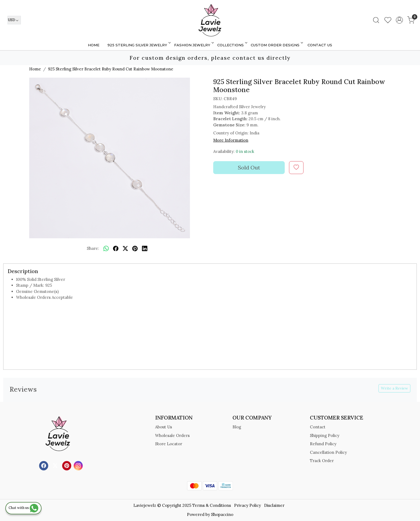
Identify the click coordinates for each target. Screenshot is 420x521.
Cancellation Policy (328, 452)
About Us (164, 427)
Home (94, 45)
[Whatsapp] (106, 249)
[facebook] (116, 249)
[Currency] (14, 20)
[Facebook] (44, 465)
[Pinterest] (67, 465)
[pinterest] (135, 249)
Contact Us (320, 45)
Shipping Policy (325, 435)
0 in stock (245, 151)
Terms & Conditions (212, 505)
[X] (56, 465)
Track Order (322, 461)
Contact (318, 427)
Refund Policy (323, 444)
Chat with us (23, 508)
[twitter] (125, 249)
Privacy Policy (247, 505)
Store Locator (169, 444)
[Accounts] (399, 20)
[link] (376, 20)
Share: (93, 248)
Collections (232, 45)
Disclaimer (274, 505)
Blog (237, 427)
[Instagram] (79, 465)
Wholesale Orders (172, 435)
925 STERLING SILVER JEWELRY (139, 45)
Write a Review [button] (394, 388)
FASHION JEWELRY (194, 45)
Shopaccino (222, 514)
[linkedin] (145, 249)
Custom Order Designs (276, 45)
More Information (231, 140)
